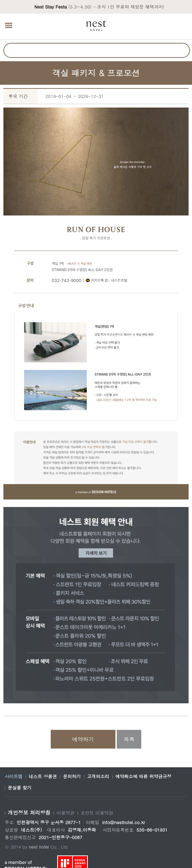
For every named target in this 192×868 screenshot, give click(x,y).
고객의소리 (98, 776)
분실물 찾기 (20, 788)
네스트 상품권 (43, 776)
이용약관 (65, 813)
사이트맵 (14, 776)
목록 (129, 739)
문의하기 (72, 776)
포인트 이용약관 (97, 813)
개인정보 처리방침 (29, 813)
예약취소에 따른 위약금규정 (143, 776)
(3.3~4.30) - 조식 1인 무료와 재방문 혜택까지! (99, 7)
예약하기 (83, 739)
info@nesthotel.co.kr (124, 822)
